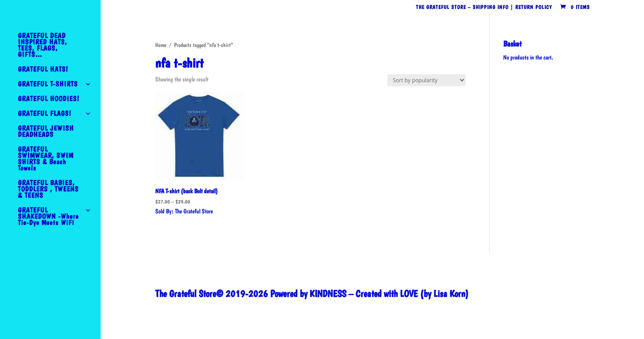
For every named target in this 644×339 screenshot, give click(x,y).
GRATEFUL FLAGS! (44, 114)
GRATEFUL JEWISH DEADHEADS (46, 132)
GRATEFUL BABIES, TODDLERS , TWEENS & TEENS (48, 190)
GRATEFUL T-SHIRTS (48, 85)
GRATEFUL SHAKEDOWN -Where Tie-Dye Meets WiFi (48, 217)
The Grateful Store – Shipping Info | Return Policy (484, 7)
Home (161, 45)
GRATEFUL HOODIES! (49, 99)
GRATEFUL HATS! (43, 70)
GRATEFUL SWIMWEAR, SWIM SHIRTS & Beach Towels (46, 159)
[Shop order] (426, 80)
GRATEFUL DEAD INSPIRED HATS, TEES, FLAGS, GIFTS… (42, 46)
